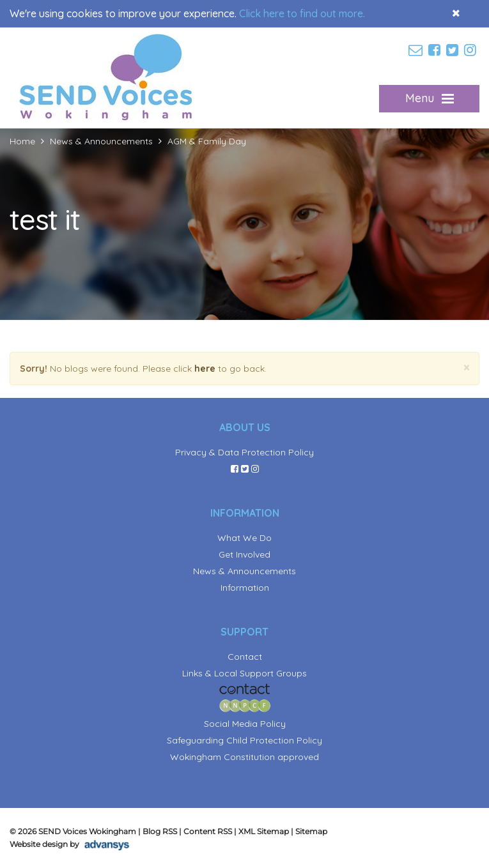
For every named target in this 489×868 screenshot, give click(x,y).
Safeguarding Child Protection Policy (244, 740)
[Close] (467, 368)
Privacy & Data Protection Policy (244, 452)
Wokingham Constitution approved (244, 757)
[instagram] (472, 50)
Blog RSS (160, 831)
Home (22, 141)
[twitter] (454, 50)
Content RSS (208, 831)
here (205, 369)
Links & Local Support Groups (244, 673)
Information (245, 588)
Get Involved (244, 554)
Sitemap (311, 831)
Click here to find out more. (302, 13)
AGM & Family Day (207, 141)
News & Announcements (101, 141)
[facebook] (436, 50)
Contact (245, 657)
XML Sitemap (264, 831)
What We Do (244, 538)
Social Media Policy (245, 724)
